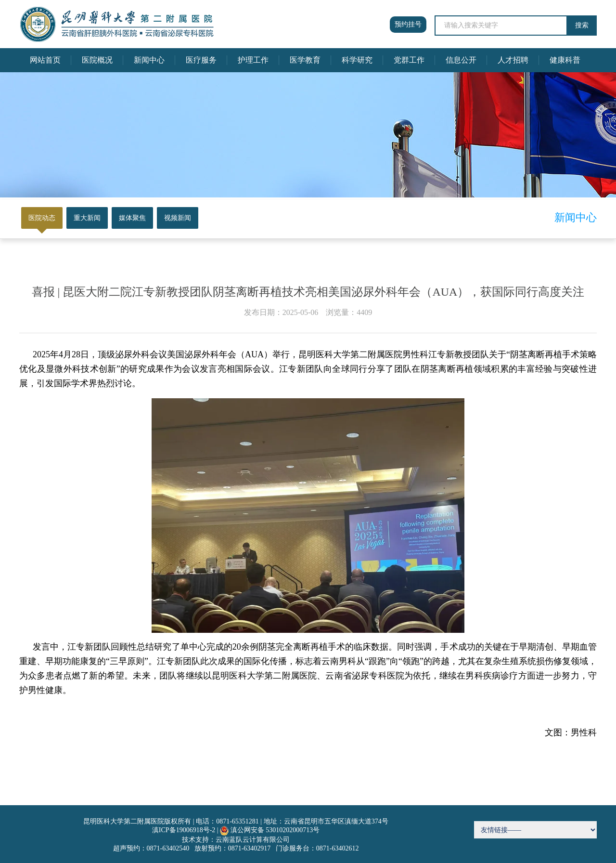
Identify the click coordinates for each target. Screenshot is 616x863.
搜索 (582, 25)
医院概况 (97, 60)
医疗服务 (201, 60)
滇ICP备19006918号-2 (184, 830)
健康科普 (565, 60)
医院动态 (42, 218)
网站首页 (45, 60)
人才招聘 (513, 60)
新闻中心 (149, 60)
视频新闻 (178, 218)
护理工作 (253, 60)
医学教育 (305, 60)
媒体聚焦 (132, 218)
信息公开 (461, 60)
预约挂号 (408, 24)
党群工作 (409, 60)
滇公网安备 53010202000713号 (275, 830)
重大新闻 (87, 218)
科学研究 (357, 60)
